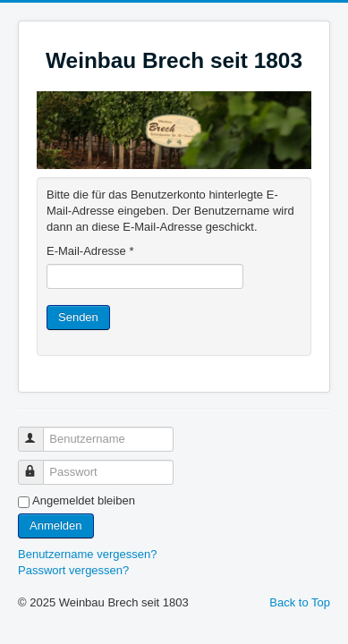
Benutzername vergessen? (87, 554)
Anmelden (56, 525)
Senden (78, 317)
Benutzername (39, 432)
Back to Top (300, 602)
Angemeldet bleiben (84, 500)
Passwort (39, 465)
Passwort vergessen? (73, 570)
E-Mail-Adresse (90, 251)
